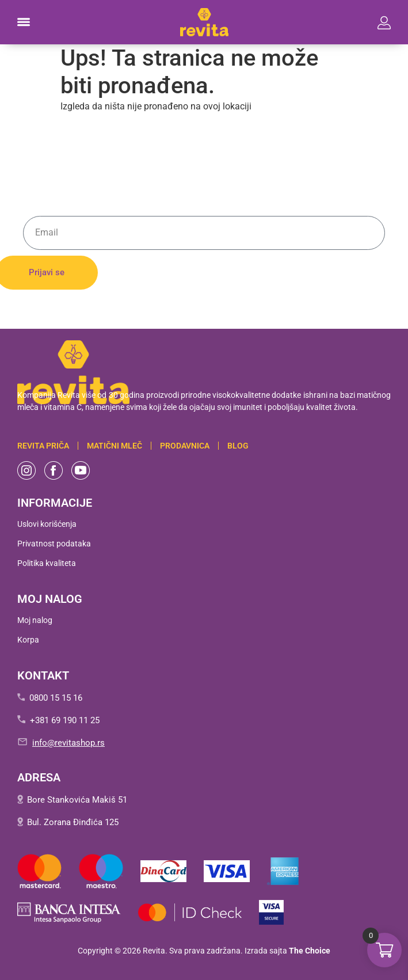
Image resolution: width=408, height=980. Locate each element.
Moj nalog (35, 620)
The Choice (310, 951)
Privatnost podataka (54, 544)
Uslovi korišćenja (47, 524)
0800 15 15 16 (56, 698)
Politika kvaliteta (47, 563)
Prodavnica (185, 446)
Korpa (28, 640)
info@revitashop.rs (68, 743)
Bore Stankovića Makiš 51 (77, 800)
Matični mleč (115, 446)
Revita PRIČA (43, 446)
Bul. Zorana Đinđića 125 (73, 822)
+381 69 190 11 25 (65, 720)
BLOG (238, 446)
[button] (24, 22)
